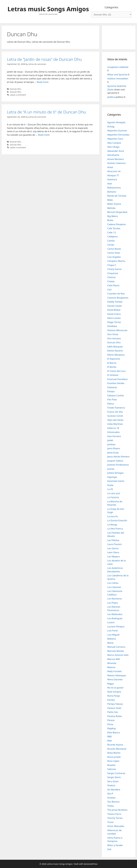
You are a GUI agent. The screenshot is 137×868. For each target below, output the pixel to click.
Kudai (110, 485)
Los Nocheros (115, 599)
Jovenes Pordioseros (118, 465)
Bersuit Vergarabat (117, 212)
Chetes (111, 281)
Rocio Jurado (114, 757)
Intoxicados (113, 432)
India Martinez (115, 424)
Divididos (112, 326)
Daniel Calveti (115, 306)
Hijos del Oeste (115, 420)
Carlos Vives (114, 253)
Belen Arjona (114, 204)
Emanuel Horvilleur (118, 379)
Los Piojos (113, 603)
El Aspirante (114, 359)
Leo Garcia (113, 548)
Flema (111, 404)
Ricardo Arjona (115, 745)
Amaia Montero (116, 159)
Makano (112, 639)
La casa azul (114, 493)
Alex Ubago (113, 147)
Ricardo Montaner (117, 749)
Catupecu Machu (116, 261)
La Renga (112, 525)
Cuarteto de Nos (116, 293)
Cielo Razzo (113, 285)
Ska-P (110, 794)
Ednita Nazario (115, 351)
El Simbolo (113, 375)
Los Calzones (114, 587)
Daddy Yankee (115, 302)
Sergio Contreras (116, 773)
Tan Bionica (113, 802)
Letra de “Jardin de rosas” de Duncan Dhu (44, 59)
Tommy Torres (115, 818)
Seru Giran (113, 781)
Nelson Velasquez (117, 675)
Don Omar (113, 334)
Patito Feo (113, 712)
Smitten (111, 798)
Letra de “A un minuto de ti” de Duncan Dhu (46, 112)
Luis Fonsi (113, 630)
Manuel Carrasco (116, 647)
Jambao (111, 444)
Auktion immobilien (118, 79)
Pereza (111, 720)
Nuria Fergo (114, 696)
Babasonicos (114, 188)
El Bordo (112, 367)
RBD (110, 736)
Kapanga (112, 477)
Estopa (111, 391)
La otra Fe (113, 516)
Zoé (109, 849)
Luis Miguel (113, 635)
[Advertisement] (119, 37)
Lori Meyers (114, 556)
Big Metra (113, 216)
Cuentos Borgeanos (118, 298)
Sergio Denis (114, 777)
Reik (110, 741)
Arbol (110, 167)
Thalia (111, 806)
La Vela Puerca (115, 529)
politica (111, 97)
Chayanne (113, 273)
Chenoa (111, 277)
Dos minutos (114, 338)
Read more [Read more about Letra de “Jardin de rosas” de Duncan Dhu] (43, 82)
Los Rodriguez (115, 618)
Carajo (111, 245)
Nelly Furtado (114, 671)
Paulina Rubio (115, 716)
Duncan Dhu (16, 89)
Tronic (111, 822)
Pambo (111, 700)
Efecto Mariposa (116, 355)
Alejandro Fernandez (118, 135)
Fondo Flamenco (116, 408)
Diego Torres (114, 322)
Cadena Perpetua (117, 224)
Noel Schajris (114, 692)
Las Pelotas (113, 540)
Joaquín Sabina (115, 461)
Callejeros (113, 236)
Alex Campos (114, 143)
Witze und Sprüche (117, 74)
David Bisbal (114, 310)
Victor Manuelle (116, 826)
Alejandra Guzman (117, 130)
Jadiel (110, 440)
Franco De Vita (115, 412)
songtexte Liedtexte (118, 67)
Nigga (111, 684)
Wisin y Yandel (115, 845)
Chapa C (112, 265)
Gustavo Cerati (115, 416)
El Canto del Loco (116, 371)
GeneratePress (91, 864)
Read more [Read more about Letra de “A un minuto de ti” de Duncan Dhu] (44, 135)
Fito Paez (112, 399)
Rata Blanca (114, 732)
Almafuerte (113, 155)
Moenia (111, 667)
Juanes (111, 469)
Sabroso (112, 769)
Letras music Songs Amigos (48, 9)
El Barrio (112, 363)
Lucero (111, 622)
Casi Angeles (114, 257)
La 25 (110, 489)
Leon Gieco (113, 552)
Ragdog (111, 728)
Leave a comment (18, 95)
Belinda (111, 208)
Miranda (112, 663)
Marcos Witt (114, 659)
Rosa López (113, 761)
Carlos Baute (114, 249)
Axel (110, 184)
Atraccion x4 (114, 171)
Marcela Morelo (116, 651)
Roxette (111, 765)
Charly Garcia (114, 269)
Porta (110, 724)
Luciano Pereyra (116, 626)
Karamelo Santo (116, 481)
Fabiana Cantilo (116, 395)
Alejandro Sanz (115, 139)
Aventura (112, 179)
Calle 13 (112, 232)
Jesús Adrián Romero (118, 457)
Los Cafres (113, 583)
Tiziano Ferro (114, 814)
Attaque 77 (113, 175)
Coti (109, 289)
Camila (111, 241)
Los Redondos (115, 614)
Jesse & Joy (113, 453)
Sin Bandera (114, 789)
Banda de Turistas (117, 196)
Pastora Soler (114, 708)
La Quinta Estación (117, 520)
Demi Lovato (114, 318)
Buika (110, 220)
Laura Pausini (114, 544)
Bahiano (112, 192)
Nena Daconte (115, 679)
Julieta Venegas (115, 473)
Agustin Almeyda (116, 122)
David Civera (114, 314)
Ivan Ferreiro (114, 436)
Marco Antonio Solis (118, 655)
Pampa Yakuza (115, 704)
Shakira (111, 785)
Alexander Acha (116, 151)
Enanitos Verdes (116, 383)
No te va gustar (115, 688)
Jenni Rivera (114, 448)
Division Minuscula (117, 330)
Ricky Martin (114, 753)
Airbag (111, 126)
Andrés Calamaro (116, 163)
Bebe (110, 200)
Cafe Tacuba (114, 228)
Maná (110, 643)
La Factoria (113, 497)
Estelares (112, 387)
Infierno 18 (113, 428)
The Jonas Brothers (117, 810)
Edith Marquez (115, 347)
